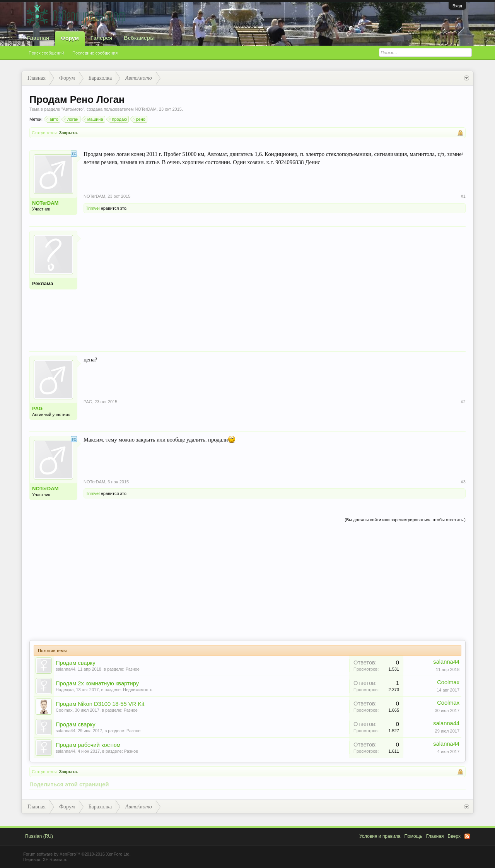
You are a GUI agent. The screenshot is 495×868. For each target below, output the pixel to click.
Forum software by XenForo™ (77, 854)
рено (139, 119)
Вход (457, 6)
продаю (119, 119)
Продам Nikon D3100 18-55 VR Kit (100, 704)
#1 (463, 196)
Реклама (43, 283)
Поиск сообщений (46, 53)
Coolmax (448, 682)
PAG (37, 408)
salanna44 (66, 669)
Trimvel (93, 208)
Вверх (454, 836)
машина (94, 119)
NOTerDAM (146, 109)
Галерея (102, 38)
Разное (133, 669)
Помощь (413, 836)
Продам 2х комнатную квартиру (97, 683)
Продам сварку (76, 663)
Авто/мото (73, 109)
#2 (463, 402)
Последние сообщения (95, 53)
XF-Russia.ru (55, 859)
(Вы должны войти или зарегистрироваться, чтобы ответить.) (405, 520)
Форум (70, 38)
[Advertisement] (275, 285)
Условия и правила (380, 836)
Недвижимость (138, 690)
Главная (38, 38)
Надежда (65, 690)
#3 (463, 482)
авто (53, 119)
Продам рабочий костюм (88, 745)
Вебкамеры (139, 38)
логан (72, 119)
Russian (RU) (39, 836)
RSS (467, 836)
